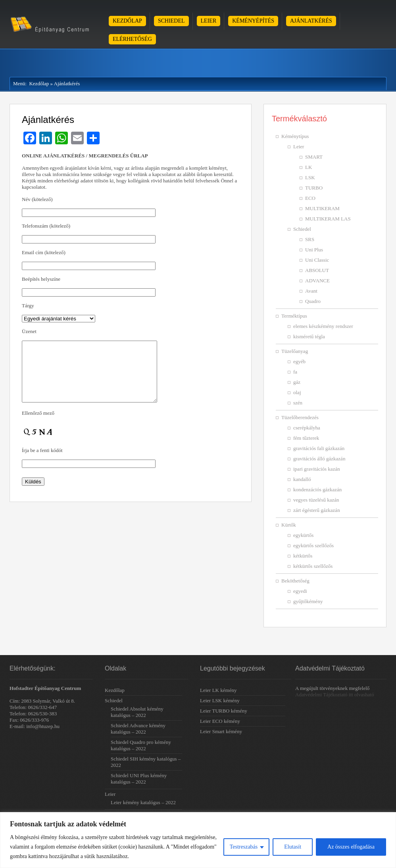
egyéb (299, 361)
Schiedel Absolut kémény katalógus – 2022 (137, 712)
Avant (311, 291)
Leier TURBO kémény (224, 711)
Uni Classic (317, 260)
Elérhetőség (132, 39)
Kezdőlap (127, 21)
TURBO (314, 188)
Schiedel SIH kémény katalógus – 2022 (146, 762)
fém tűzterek (306, 438)
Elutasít (293, 847)
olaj (297, 392)
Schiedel (171, 21)
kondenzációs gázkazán (317, 490)
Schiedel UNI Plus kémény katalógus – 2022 (139, 779)
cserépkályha (307, 428)
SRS (310, 239)
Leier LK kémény (218, 690)
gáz (297, 382)
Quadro (313, 301)
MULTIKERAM (322, 208)
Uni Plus (314, 250)
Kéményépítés (253, 21)
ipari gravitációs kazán (317, 469)
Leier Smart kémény (221, 731)
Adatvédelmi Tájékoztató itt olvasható (335, 695)
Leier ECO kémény (220, 721)
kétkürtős (303, 556)
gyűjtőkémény (308, 601)
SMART (314, 157)
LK (309, 167)
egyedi (300, 591)
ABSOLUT (317, 270)
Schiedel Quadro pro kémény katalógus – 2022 (141, 745)
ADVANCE (317, 281)
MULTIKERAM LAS (328, 219)
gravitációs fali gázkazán (319, 448)
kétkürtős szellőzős (313, 566)
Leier (209, 21)
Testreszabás (244, 847)
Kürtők (289, 525)
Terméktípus (294, 316)
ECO (310, 198)
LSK (310, 177)
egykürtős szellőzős (313, 545)
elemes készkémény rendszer (323, 326)
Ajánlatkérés (311, 21)
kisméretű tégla (309, 336)
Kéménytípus (295, 136)
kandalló (302, 479)
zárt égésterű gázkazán (317, 510)
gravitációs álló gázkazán (319, 459)
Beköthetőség (295, 581)
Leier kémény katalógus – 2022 (143, 802)
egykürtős (303, 535)
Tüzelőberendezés (300, 417)
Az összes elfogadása (351, 847)
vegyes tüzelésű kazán (316, 500)
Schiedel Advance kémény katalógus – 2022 (138, 729)
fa (295, 372)
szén (298, 403)
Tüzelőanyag (295, 351)
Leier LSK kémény (220, 700)
